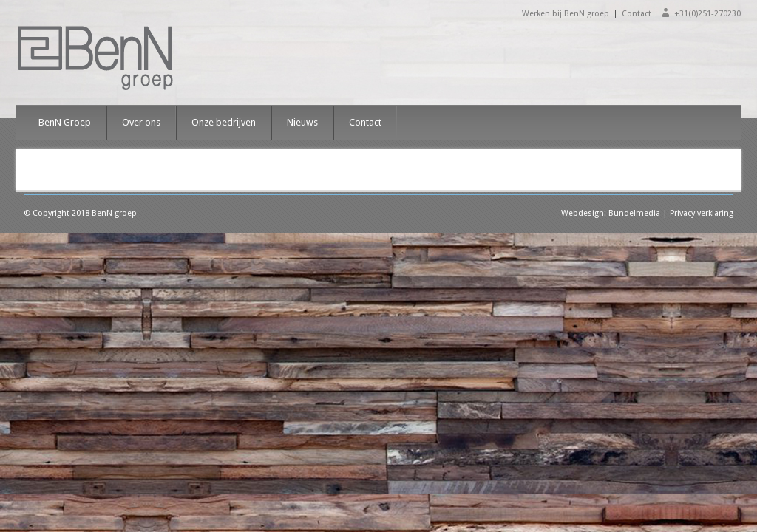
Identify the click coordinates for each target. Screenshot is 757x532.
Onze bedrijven (224, 122)
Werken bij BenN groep (566, 14)
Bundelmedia (634, 213)
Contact (637, 14)
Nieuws (302, 122)
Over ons (141, 122)
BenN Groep (65, 122)
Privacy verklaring (702, 213)
